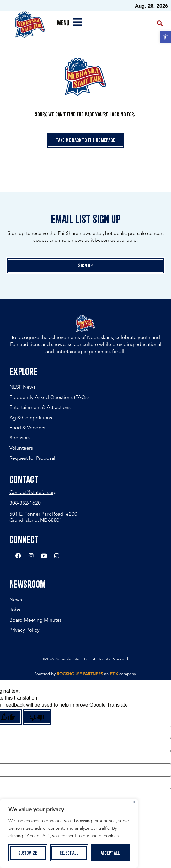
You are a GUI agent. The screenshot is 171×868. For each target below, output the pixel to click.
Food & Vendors (27, 428)
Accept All (110, 853)
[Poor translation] (37, 717)
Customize (28, 853)
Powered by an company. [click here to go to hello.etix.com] (86, 674)
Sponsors (20, 438)
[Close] (134, 802)
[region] (69, 834)
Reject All (69, 853)
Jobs (15, 610)
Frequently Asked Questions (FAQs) (49, 397)
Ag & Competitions (31, 418)
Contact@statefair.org (33, 492)
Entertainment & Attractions (40, 407)
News (16, 600)
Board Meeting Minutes (36, 620)
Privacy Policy (24, 630)
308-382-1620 (25, 503)
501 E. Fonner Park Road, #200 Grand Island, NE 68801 (43, 517)
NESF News (22, 387)
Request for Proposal (32, 458)
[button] (165, 37)
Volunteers (21, 448)
